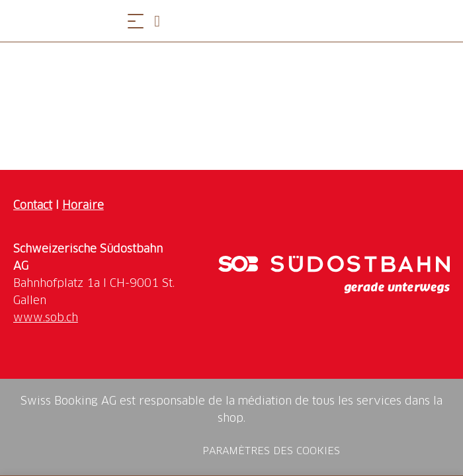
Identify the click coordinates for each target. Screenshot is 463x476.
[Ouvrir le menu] (136, 21)
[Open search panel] (162, 21)
